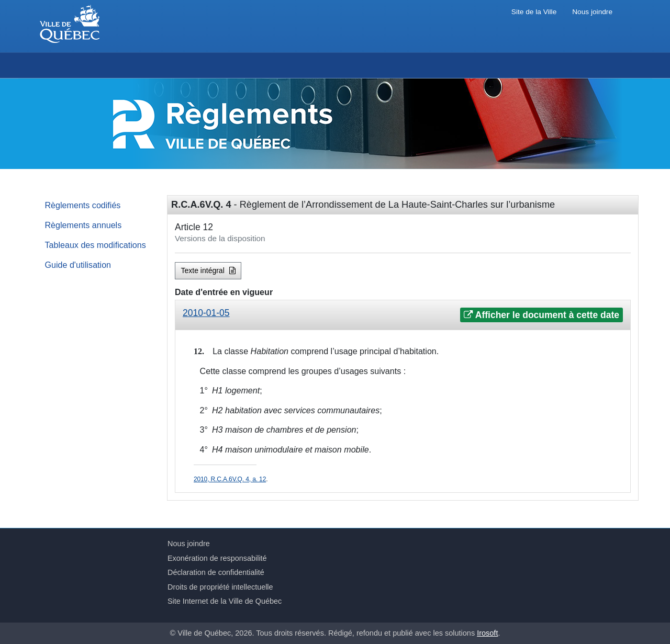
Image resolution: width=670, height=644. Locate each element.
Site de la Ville (534, 12)
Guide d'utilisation (78, 265)
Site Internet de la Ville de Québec (225, 601)
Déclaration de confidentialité (216, 572)
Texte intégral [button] (208, 270)
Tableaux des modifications (96, 245)
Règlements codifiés (83, 205)
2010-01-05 (206, 313)
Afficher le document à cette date (541, 315)
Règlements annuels (83, 225)
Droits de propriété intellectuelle (220, 587)
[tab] (403, 315)
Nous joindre (592, 12)
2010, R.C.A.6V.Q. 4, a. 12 (230, 479)
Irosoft (487, 633)
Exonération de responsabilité (217, 558)
